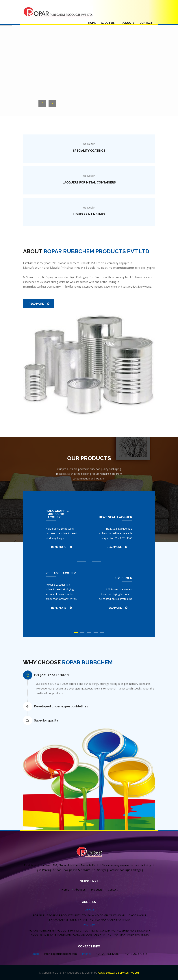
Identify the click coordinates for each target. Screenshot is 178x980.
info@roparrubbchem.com (60, 954)
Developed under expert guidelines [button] (61, 706)
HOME (93, 23)
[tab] (93, 675)
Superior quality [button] (46, 721)
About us (80, 889)
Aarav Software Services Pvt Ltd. (119, 972)
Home (65, 889)
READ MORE (36, 304)
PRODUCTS (127, 23)
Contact (146, 23)
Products (97, 889)
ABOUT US (108, 23)
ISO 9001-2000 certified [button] (51, 675)
